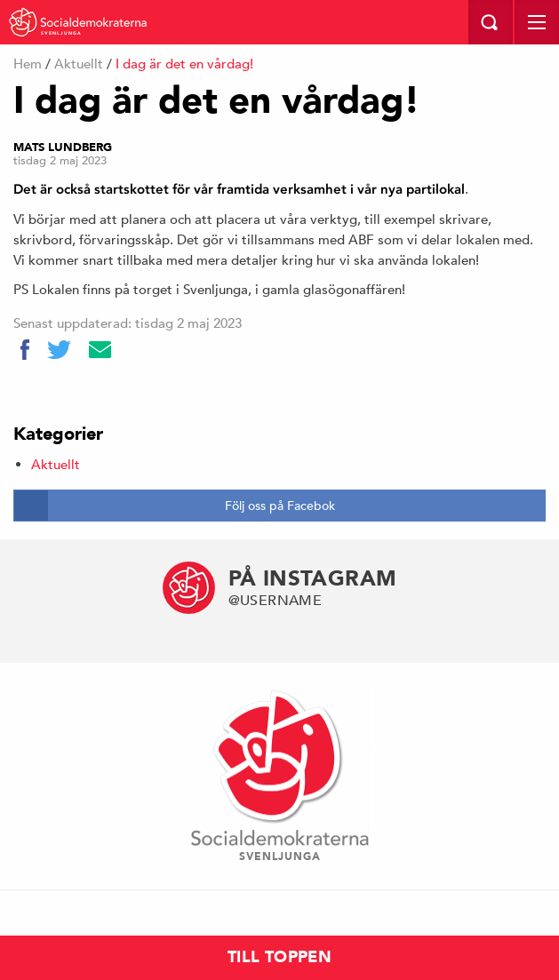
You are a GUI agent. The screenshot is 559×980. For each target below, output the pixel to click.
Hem (28, 64)
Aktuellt (79, 64)
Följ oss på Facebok (280, 506)
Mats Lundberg (63, 147)
